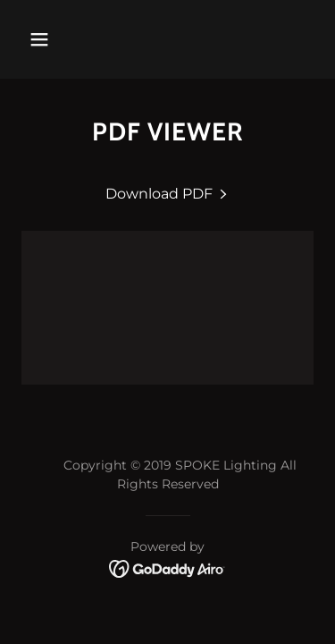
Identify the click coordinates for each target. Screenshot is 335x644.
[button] (39, 39)
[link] (168, 194)
